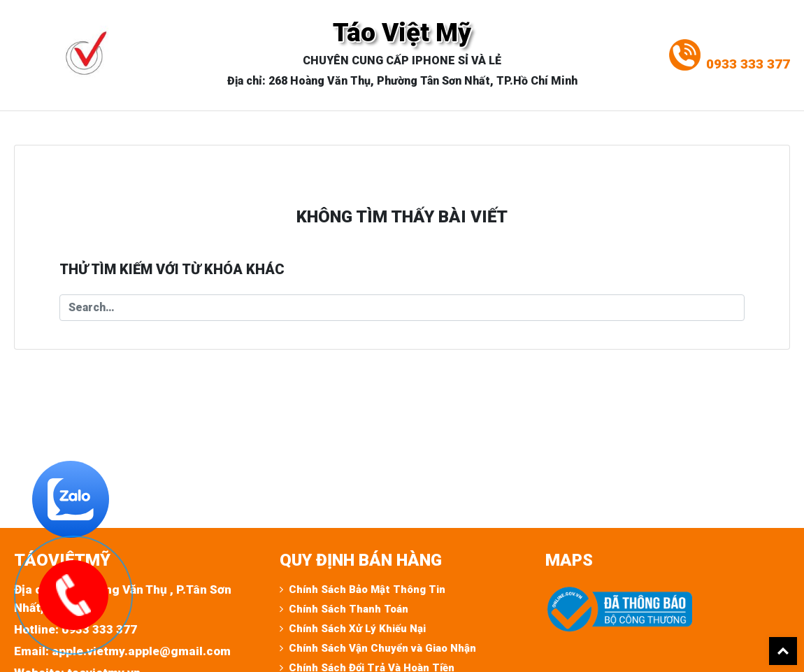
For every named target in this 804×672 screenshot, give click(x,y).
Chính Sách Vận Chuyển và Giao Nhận (382, 648)
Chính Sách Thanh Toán (349, 609)
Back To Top (783, 651)
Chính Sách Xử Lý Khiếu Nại (357, 629)
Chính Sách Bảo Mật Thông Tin (367, 589)
